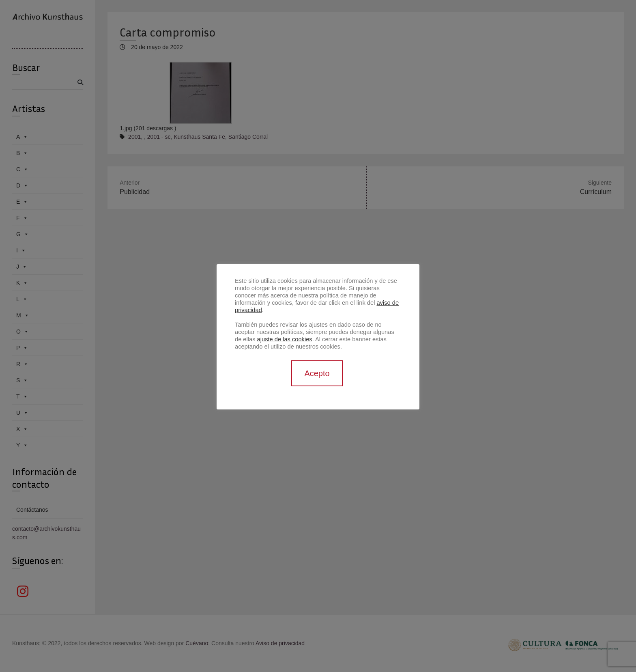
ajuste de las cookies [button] (285, 339)
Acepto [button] (317, 373)
